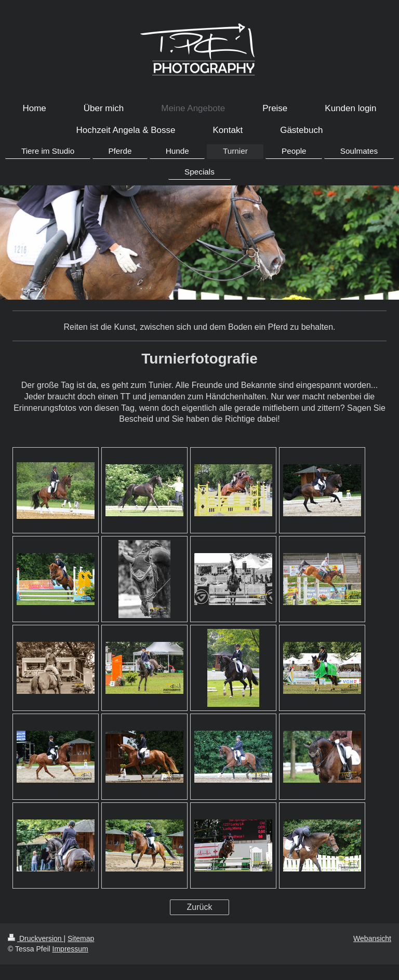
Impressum (70, 949)
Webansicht (372, 938)
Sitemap (81, 938)
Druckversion (36, 938)
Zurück (200, 907)
